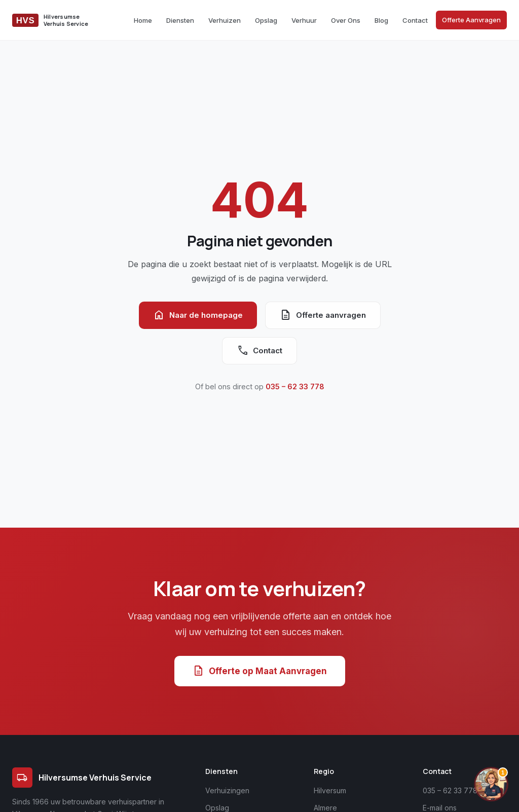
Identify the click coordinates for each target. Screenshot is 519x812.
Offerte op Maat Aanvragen (260, 671)
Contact (415, 20)
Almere (325, 808)
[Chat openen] (491, 784)
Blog (381, 20)
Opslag (266, 20)
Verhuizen (225, 20)
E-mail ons (440, 808)
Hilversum (330, 790)
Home (143, 20)
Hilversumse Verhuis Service (82, 778)
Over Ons (346, 20)
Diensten (180, 20)
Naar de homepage (198, 315)
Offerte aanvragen (323, 315)
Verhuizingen (227, 790)
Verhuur (304, 20)
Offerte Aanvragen (471, 20)
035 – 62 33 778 (295, 386)
